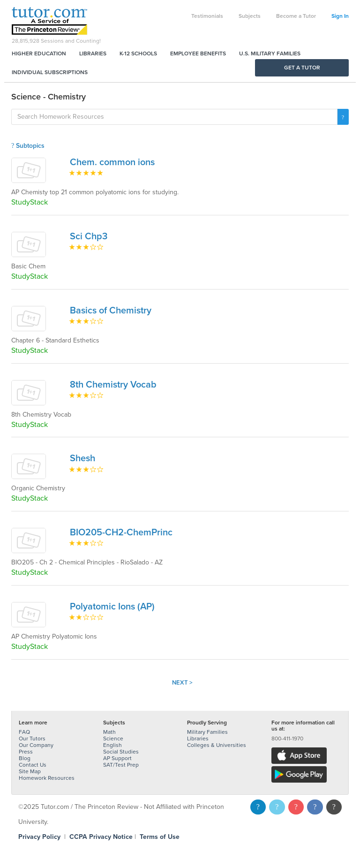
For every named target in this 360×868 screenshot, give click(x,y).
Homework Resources (47, 778)
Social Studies (121, 752)
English (112, 745)
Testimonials (207, 16)
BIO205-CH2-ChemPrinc (121, 533)
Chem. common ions (112, 162)
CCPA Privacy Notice (101, 837)
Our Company (36, 745)
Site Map (30, 771)
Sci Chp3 (89, 236)
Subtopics (28, 146)
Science (113, 739)
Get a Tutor (302, 68)
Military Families (207, 732)
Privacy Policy (39, 837)
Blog (25, 758)
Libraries (93, 53)
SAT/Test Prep (121, 765)
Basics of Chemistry (111, 311)
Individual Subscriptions (50, 72)
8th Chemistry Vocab (113, 385)
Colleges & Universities (217, 745)
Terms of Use (160, 837)
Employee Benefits (198, 53)
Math (109, 732)
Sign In (340, 16)
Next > (182, 683)
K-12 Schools (138, 53)
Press (26, 752)
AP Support (117, 758)
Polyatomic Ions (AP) (112, 607)
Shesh (82, 458)
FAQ (24, 732)
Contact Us (33, 765)
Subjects (250, 16)
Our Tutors (32, 739)
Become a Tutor (296, 16)
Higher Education (39, 53)
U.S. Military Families (270, 53)
